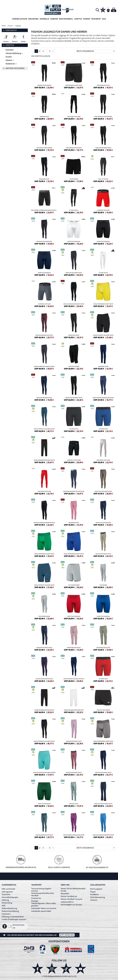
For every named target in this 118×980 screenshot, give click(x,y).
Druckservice (36, 898)
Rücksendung (7, 903)
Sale (104, 19)
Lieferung (5, 900)
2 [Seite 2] (40, 51)
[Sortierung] (96, 51)
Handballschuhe (20, 19)
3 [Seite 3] (43, 51)
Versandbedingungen (10, 897)
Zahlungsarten (7, 892)
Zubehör (54, 19)
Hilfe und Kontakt (8, 889)
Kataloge (35, 901)
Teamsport (96, 19)
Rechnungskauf (96, 889)
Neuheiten (10, 50)
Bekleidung (33, 19)
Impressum (6, 914)
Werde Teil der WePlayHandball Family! (73, 890)
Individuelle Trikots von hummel (44, 908)
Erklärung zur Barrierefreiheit (13, 917)
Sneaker (9, 57)
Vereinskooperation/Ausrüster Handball (43, 894)
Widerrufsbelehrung (9, 908)
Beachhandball (66, 19)
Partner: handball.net (69, 896)
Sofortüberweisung (98, 897)
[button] (97, 10)
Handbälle (44, 19)
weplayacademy (67, 902)
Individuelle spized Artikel (41, 911)
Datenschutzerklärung (10, 911)
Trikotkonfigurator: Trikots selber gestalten (44, 905)
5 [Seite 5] (50, 51)
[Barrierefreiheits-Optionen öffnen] (5, 926)
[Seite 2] (53, 51)
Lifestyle (78, 19)
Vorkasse (94, 900)
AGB (4, 906)
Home (4, 26)
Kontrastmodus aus (18, 926)
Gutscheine (6, 894)
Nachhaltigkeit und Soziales (71, 905)
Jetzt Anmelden (67, 935)
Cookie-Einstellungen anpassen (14, 919)
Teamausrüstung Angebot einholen (41, 890)
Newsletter (65, 894)
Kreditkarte (94, 894)
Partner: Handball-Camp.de (71, 899)
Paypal (93, 892)
